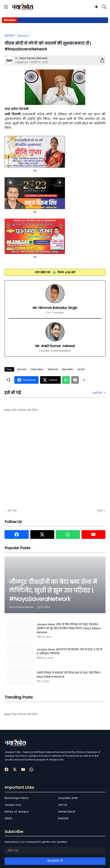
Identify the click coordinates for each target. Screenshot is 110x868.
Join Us (63, 805)
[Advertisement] (42, 463)
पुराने (100, 511)
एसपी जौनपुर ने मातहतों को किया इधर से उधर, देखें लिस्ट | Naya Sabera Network (69, 675)
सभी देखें (97, 393)
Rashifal (63, 818)
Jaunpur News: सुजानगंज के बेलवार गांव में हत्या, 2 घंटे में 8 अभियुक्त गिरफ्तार (69, 651)
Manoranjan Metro (17, 798)
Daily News (37, 369)
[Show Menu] (6, 7)
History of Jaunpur (17, 812)
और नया (12, 511)
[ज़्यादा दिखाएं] (84, 380)
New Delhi (68, 369)
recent (81, 369)
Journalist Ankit (68, 798)
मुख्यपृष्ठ (10, 36)
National (53, 369)
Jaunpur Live (13, 805)
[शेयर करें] (101, 60)
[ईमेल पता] (55, 851)
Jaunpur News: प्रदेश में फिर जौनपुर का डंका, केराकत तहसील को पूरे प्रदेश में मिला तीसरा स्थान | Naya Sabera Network (69, 628)
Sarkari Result (67, 812)
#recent (23, 36)
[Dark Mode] (96, 7)
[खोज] (104, 7)
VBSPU (9, 818)
